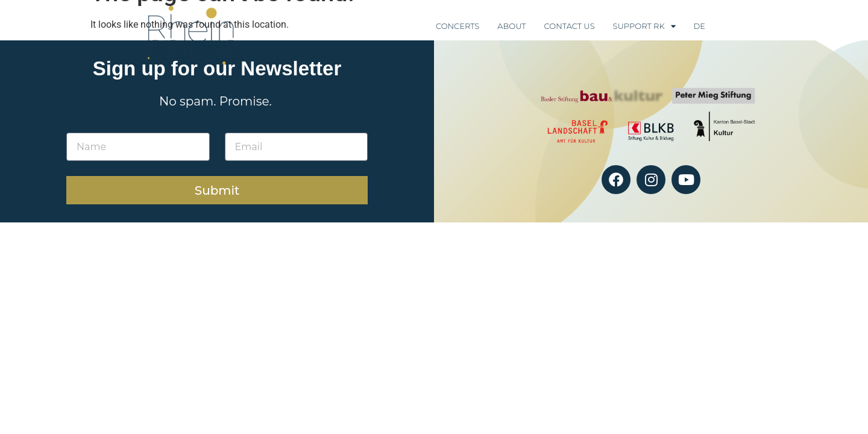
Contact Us (570, 26)
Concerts (458, 26)
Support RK (644, 26)
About (511, 26)
